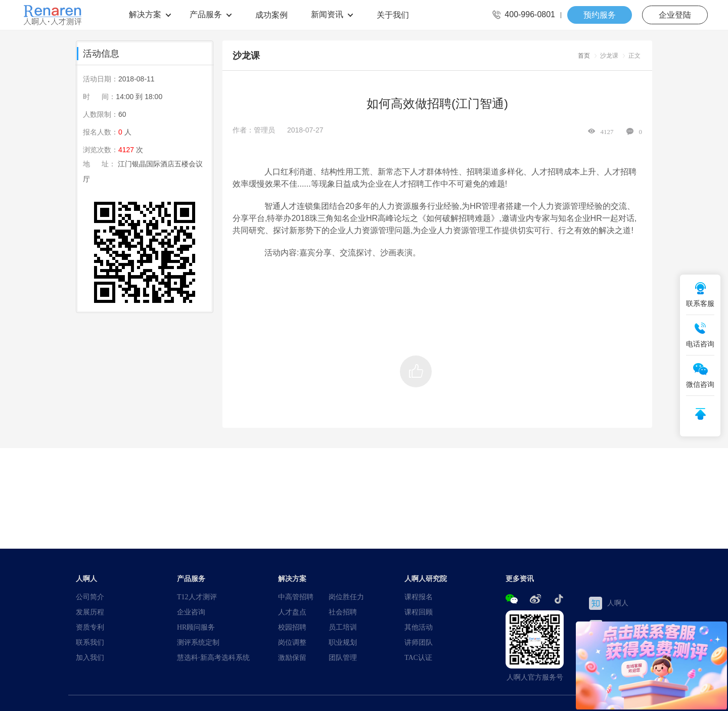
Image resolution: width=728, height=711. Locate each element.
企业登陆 (675, 15)
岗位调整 (292, 642)
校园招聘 (292, 627)
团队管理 (343, 657)
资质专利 (90, 627)
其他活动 (419, 627)
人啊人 (609, 603)
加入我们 (90, 657)
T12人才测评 (197, 597)
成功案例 (271, 15)
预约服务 (600, 15)
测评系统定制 (198, 642)
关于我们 (393, 15)
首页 (584, 55)
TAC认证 (418, 657)
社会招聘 (343, 612)
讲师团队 (419, 642)
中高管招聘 (296, 597)
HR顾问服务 (196, 627)
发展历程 (90, 612)
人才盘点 (292, 612)
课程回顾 (419, 612)
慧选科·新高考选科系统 (213, 657)
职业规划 (343, 642)
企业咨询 (191, 612)
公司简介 (90, 597)
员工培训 (343, 627)
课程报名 (419, 597)
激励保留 (292, 657)
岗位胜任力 (346, 597)
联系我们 (90, 642)
